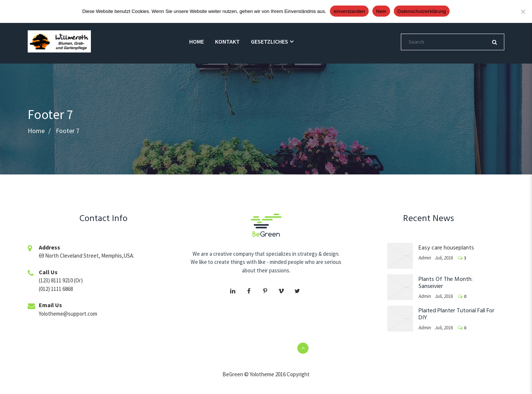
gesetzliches (270, 41)
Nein (381, 11)
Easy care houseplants (446, 248)
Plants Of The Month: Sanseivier (446, 283)
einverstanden (349, 11)
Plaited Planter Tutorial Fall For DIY (456, 314)
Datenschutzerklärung (422, 11)
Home (197, 41)
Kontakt (227, 41)
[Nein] (523, 11)
